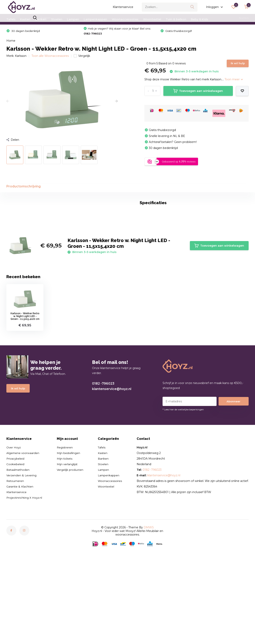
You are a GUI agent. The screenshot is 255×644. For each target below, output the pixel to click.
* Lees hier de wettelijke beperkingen (183, 485)
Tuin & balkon (176, 19)
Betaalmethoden (18, 545)
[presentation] (8, 103)
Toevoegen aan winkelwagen (198, 94)
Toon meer (234, 83)
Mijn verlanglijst (68, 540)
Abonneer (233, 477)
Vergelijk (82, 57)
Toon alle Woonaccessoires (50, 57)
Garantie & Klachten (20, 562)
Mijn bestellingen (69, 529)
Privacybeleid (16, 534)
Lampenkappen (95, 19)
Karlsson (21, 57)
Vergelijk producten (71, 545)
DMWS (149, 603)
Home (11, 42)
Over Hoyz (14, 523)
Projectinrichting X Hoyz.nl (25, 573)
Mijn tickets (65, 534)
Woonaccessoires (125, 19)
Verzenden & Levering (22, 551)
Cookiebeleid (15, 540)
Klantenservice (123, 7)
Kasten (25, 19)
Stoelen (57, 19)
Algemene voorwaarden (23, 529)
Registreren (65, 523)
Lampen (73, 19)
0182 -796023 (103, 459)
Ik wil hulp (237, 66)
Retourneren (15, 556)
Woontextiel (152, 19)
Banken (41, 19)
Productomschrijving (24, 190)
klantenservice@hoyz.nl (112, 465)
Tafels (11, 19)
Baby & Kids (200, 19)
